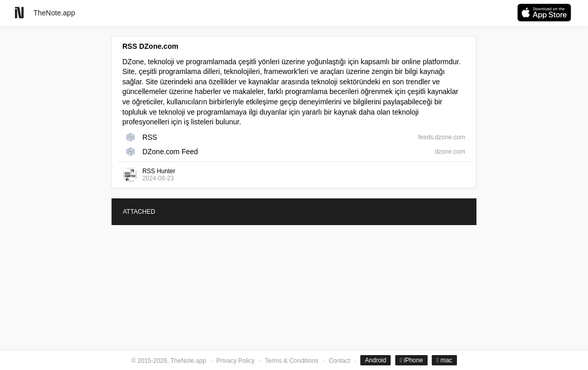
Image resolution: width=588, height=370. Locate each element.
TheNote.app (54, 13)
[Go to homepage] (19, 13)
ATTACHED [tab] (139, 212)
